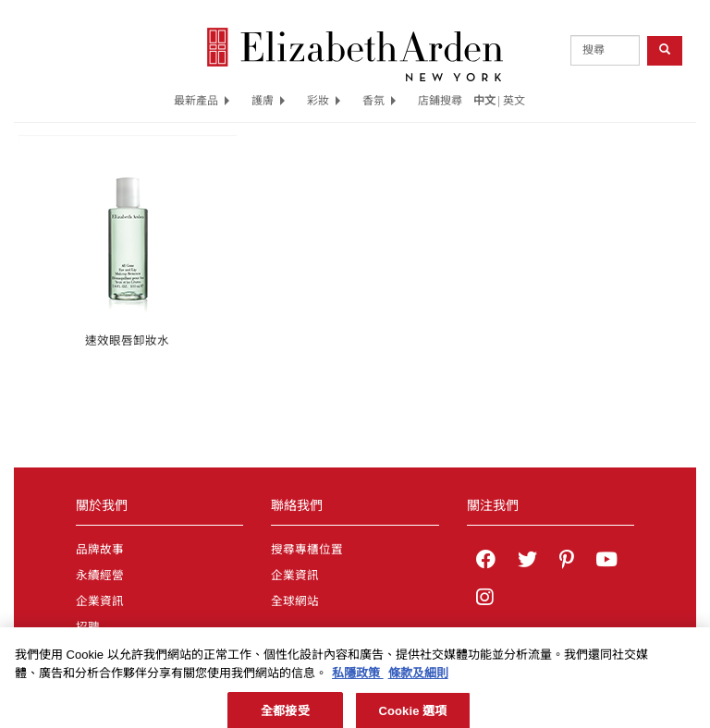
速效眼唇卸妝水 (127, 341)
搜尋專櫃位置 (307, 550)
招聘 (88, 627)
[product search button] (665, 50)
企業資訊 (100, 601)
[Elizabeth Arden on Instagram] (484, 600)
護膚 (268, 101)
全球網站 (295, 601)
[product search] (605, 50)
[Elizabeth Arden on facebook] (486, 562)
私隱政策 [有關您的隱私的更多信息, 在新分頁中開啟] (358, 679)
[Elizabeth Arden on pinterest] (567, 562)
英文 (514, 101)
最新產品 (202, 101)
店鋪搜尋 (440, 101)
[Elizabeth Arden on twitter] (527, 562)
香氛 (379, 101)
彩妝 (324, 101)
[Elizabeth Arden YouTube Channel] (606, 562)
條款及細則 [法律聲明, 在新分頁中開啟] (418, 679)
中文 (484, 101)
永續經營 (100, 576)
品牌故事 (100, 550)
